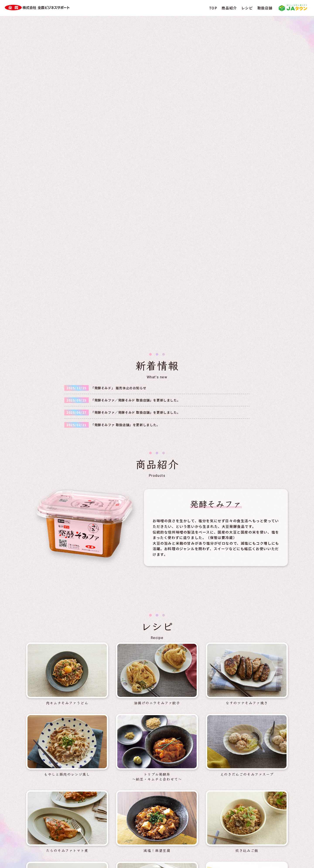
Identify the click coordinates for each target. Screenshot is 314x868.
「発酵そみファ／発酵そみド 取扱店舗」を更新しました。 (136, 90)
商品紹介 (229, 8)
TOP (213, 8)
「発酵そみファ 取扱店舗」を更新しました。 (125, 114)
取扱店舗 (265, 8)
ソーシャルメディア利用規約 (242, 850)
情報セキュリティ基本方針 (138, 850)
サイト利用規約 (62, 850)
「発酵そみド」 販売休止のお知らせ (119, 77)
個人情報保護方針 (96, 850)
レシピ (247, 8)
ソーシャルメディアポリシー (189, 850)
